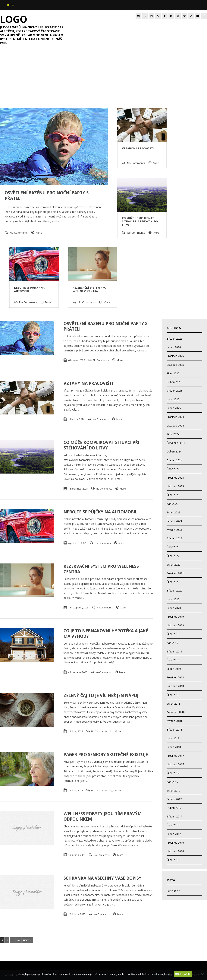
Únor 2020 (173, 599)
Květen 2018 (174, 721)
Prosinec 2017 (175, 756)
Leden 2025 (174, 408)
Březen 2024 (174, 460)
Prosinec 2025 (175, 356)
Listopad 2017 (175, 764)
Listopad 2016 (175, 851)
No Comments (19, 233)
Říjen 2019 (173, 634)
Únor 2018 (173, 738)
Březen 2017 (174, 816)
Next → (27, 940)
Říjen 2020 (173, 582)
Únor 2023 (173, 547)
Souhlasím (183, 974)
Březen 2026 (174, 339)
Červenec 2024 (176, 443)
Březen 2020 (174, 590)
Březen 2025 (174, 391)
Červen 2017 (174, 799)
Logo (14, 19)
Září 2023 (172, 504)
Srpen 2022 (173, 565)
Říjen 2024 (173, 434)
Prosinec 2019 (175, 617)
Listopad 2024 (175, 425)
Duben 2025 (174, 382)
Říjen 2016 (173, 860)
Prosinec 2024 (175, 417)
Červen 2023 (174, 521)
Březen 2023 (174, 538)
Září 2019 (172, 643)
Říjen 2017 (173, 773)
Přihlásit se (173, 891)
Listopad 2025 (175, 365)
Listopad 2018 (175, 686)
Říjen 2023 (173, 495)
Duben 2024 (174, 451)
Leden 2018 (174, 747)
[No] (202, 974)
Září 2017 (172, 782)
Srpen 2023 (173, 512)
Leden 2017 (174, 834)
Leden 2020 (174, 608)
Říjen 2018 (173, 695)
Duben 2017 (174, 808)
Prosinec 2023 (175, 478)
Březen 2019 (174, 651)
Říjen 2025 (173, 373)
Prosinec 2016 (175, 843)
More (39, 233)
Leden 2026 (174, 347)
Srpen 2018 (173, 704)
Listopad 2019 (175, 625)
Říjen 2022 (173, 556)
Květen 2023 (174, 530)
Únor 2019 (173, 660)
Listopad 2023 (175, 486)
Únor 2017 (173, 825)
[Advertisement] (103, 79)
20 (18, 940)
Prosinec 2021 (175, 573)
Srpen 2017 (173, 790)
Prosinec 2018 (175, 677)
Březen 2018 (174, 729)
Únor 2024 (173, 469)
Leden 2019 (174, 669)
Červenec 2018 (176, 712)
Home (11, 5)
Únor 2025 (173, 399)
